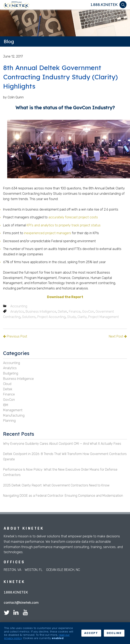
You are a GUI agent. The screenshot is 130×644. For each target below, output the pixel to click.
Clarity (82, 317)
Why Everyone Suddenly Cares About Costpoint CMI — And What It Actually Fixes (62, 444)
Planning (9, 421)
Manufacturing (14, 415)
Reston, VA (12, 570)
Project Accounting (51, 317)
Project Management (104, 317)
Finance (75, 312)
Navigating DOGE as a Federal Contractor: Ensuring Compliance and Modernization (63, 496)
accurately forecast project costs (73, 217)
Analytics (17, 312)
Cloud (7, 384)
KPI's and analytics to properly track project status (64, 225)
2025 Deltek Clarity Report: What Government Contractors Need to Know (56, 485)
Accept (91, 633)
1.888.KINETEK (104, 5)
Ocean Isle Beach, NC (63, 570)
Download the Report (65, 297)
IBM (6, 405)
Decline (114, 633)
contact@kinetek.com (21, 603)
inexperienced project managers (47, 233)
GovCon (88, 312)
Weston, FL (34, 570)
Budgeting (11, 373)
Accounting (19, 306)
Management (13, 410)
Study (71, 317)
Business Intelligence (41, 312)
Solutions (29, 317)
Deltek (63, 312)
